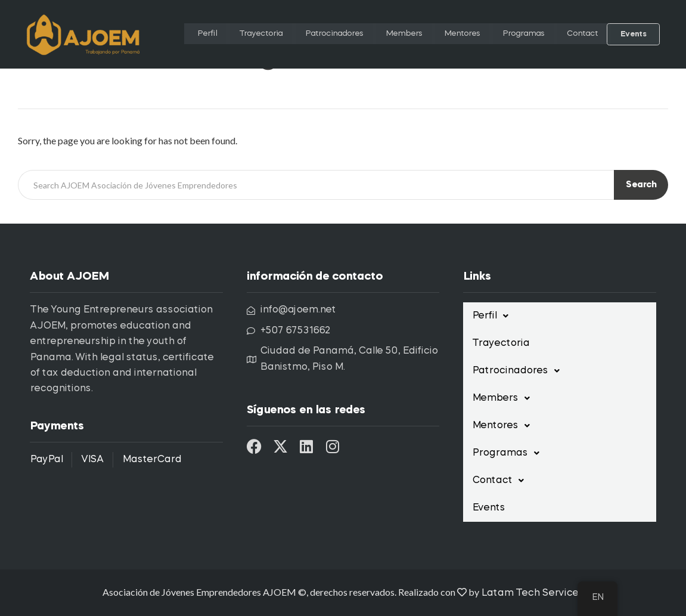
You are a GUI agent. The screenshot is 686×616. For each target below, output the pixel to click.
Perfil (180, 34)
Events (634, 34)
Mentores (452, 34)
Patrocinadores (317, 34)
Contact (581, 34)
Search (641, 185)
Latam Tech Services (532, 593)
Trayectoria (236, 34)
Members (392, 34)
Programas (518, 34)
